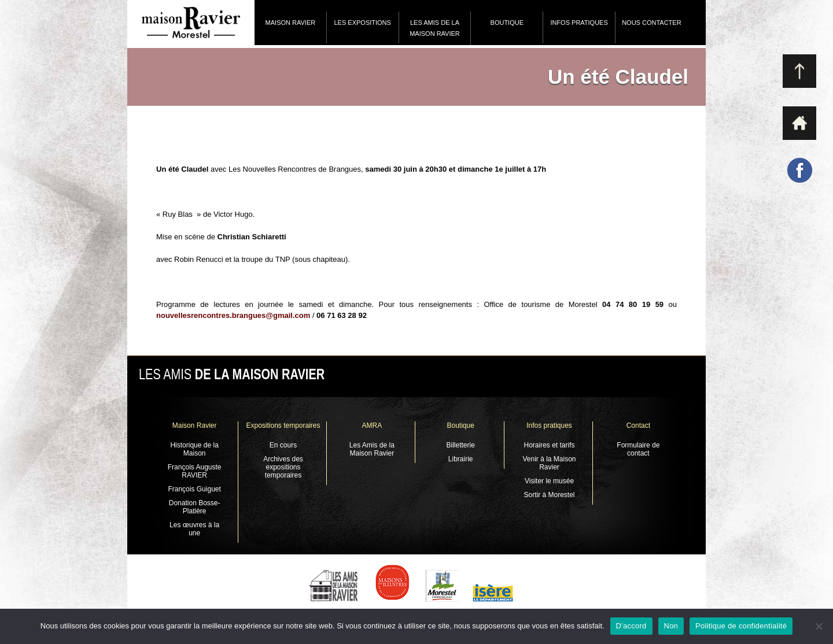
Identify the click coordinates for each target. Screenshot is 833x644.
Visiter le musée (549, 481)
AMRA (372, 425)
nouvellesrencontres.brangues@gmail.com (233, 315)
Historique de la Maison (194, 449)
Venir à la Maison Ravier (549, 463)
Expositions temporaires (283, 425)
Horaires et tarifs (550, 445)
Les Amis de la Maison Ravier (435, 28)
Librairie (461, 459)
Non (671, 626)
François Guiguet (194, 489)
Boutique (507, 23)
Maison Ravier (291, 23)
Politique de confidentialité (741, 626)
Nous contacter (651, 23)
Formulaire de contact (638, 449)
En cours (283, 445)
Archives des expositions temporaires (283, 467)
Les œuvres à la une (194, 529)
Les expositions (362, 23)
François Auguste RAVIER (195, 471)
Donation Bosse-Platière (195, 507)
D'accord (631, 626)
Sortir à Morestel (550, 495)
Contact (638, 425)
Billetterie (460, 445)
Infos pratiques (579, 23)
